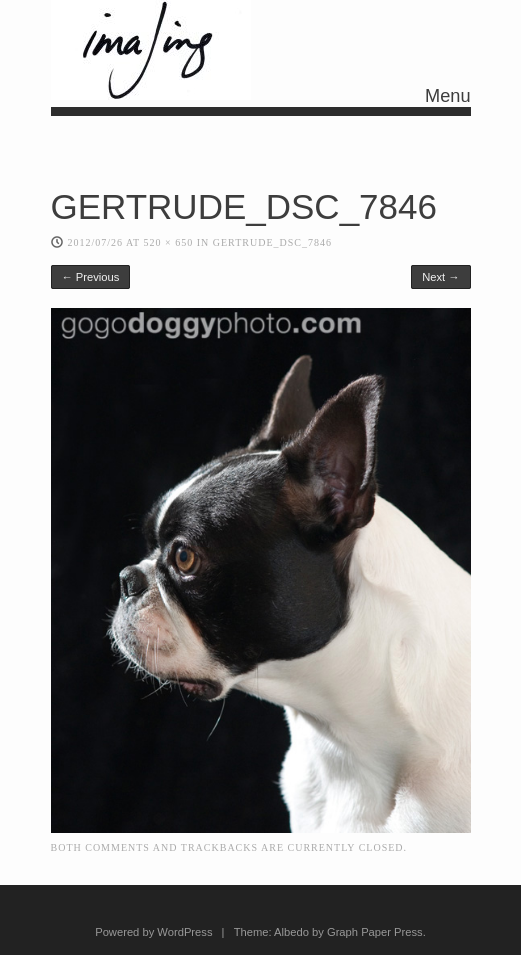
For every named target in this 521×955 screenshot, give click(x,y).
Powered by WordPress (153, 932)
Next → (440, 277)
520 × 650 (169, 242)
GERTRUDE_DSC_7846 (272, 242)
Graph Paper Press (375, 932)
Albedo (291, 932)
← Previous (91, 277)
